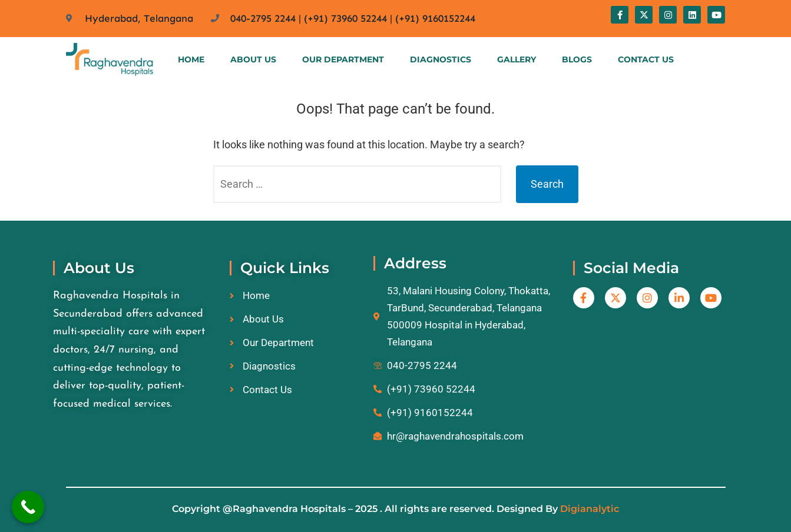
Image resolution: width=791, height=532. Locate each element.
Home (191, 59)
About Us (253, 59)
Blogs (577, 59)
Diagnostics (441, 59)
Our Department (343, 59)
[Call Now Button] (28, 507)
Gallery (517, 59)
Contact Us (646, 59)
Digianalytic (590, 509)
